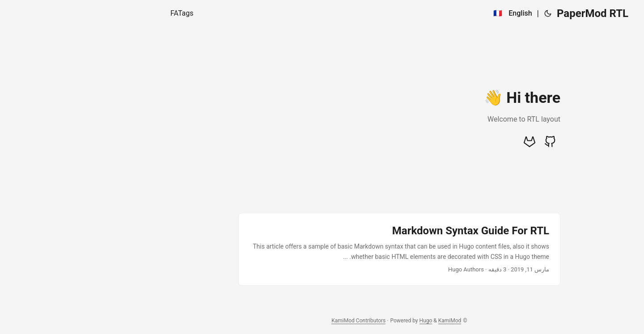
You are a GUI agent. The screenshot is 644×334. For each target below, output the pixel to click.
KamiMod (373, 321)
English (443, 13)
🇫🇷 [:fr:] (420, 13)
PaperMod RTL (515, 13)
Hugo (349, 321)
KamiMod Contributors (281, 321)
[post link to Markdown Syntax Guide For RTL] (322, 249)
